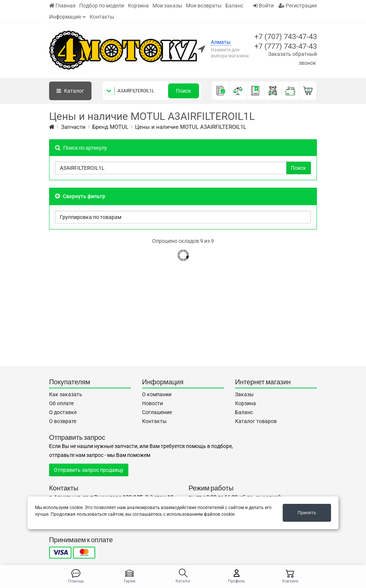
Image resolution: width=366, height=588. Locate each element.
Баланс (234, 6)
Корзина (138, 6)
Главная (62, 6)
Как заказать (66, 394)
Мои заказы (167, 6)
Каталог (70, 91)
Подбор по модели (102, 6)
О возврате (63, 421)
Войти (264, 6)
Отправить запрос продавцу (89, 470)
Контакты (102, 17)
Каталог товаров (256, 421)
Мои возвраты (204, 6)
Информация (65, 17)
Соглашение (157, 412)
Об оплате (61, 403)
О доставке (63, 412)
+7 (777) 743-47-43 (286, 46)
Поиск (184, 91)
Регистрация (298, 6)
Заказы (244, 394)
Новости (152, 403)
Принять (307, 513)
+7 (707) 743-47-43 (286, 36)
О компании (157, 394)
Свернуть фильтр (80, 196)
